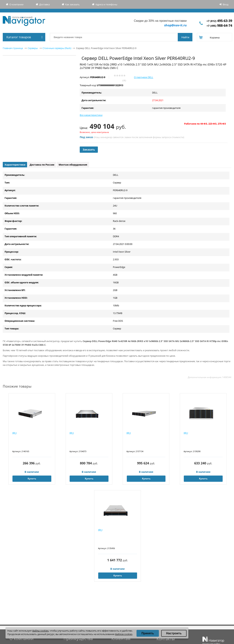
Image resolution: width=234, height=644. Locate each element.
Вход (226, 4)
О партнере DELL (144, 77)
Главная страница (13, 48)
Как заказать (72, 4)
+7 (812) (219, 21)
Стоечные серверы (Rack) (57, 48)
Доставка (44, 4)
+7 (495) (219, 26)
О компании (16, 4)
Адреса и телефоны (106, 4)
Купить (32, 479)
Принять (148, 633)
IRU (14, 433)
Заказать (89, 150)
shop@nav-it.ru (175, 25)
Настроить (174, 633)
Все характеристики (91, 115)
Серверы (33, 48)
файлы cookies (40, 631)
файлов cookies (124, 634)
